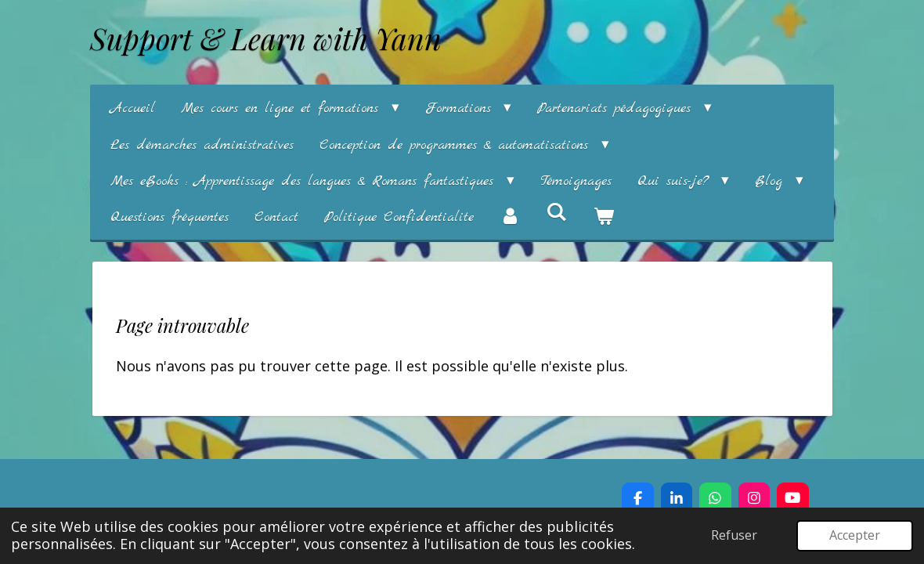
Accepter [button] (855, 535)
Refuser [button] (734, 535)
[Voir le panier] (603, 218)
